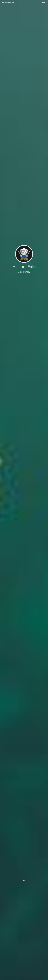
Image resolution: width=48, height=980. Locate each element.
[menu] (43, 3)
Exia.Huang (8, 2)
